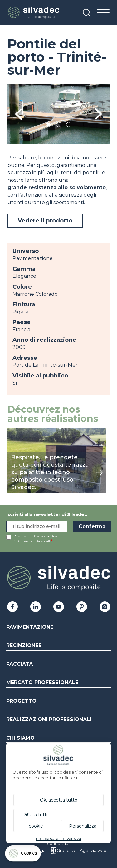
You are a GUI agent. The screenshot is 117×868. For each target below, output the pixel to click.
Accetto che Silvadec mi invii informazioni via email (37, 539)
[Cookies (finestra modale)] (23, 855)
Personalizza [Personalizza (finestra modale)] (83, 826)
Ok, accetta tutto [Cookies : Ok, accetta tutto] (59, 800)
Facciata (19, 664)
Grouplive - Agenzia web (82, 850)
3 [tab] (69, 126)
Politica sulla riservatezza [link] (58, 839)
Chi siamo (20, 738)
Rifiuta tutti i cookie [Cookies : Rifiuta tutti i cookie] (35, 820)
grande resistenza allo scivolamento (57, 187)
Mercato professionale (42, 682)
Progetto (21, 701)
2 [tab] (59, 126)
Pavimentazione (30, 627)
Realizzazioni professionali (49, 719)
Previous (19, 114)
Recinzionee (24, 645)
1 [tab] (49, 126)
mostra (16, 432)
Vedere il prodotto (45, 221)
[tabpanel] (58, 114)
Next (98, 114)
